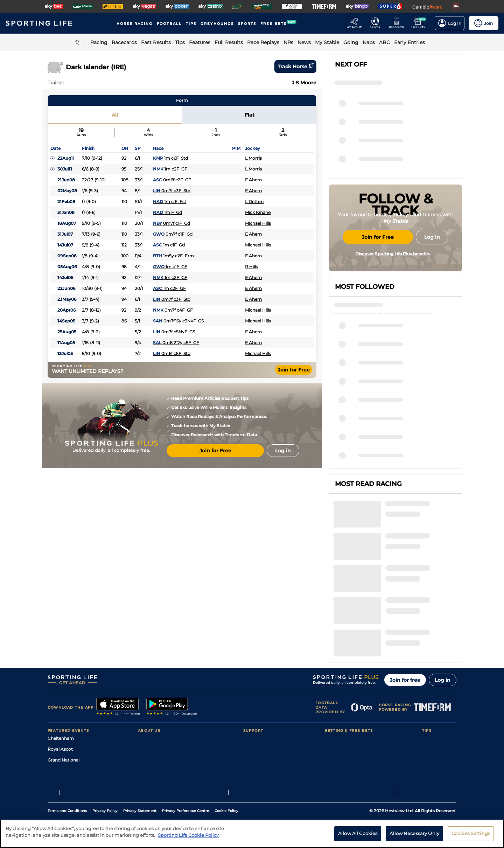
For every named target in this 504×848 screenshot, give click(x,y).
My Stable (335, 714)
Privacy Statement (140, 787)
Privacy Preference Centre (185, 787)
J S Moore (304, 83)
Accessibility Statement (163, 714)
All (115, 115)
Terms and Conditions (67, 787)
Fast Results (337, 682)
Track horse (295, 67)
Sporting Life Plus (156, 692)
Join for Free (294, 370)
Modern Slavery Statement (166, 725)
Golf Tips (431, 692)
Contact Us (255, 671)
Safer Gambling (259, 703)
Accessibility (256, 692)
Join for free (405, 612)
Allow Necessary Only (414, 833)
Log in (443, 612)
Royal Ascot (60, 682)
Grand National (64, 692)
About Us (148, 671)
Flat (250, 115)
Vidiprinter (335, 703)
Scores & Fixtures (342, 692)
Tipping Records (439, 725)
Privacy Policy (105, 787)
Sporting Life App (156, 703)
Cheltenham (61, 671)
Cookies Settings (471, 833)
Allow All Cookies (358, 833)
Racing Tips (434, 671)
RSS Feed (148, 736)
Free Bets (334, 725)
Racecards (335, 671)
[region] (252, 834)
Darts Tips (433, 703)
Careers (146, 682)
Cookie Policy (226, 787)
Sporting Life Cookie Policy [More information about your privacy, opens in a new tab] (188, 835)
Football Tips (436, 682)
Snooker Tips (436, 714)
